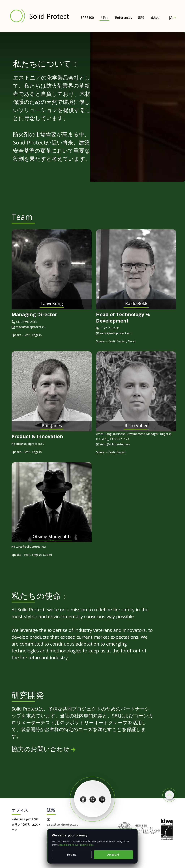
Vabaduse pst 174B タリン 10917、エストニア (26, 825)
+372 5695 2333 (24, 322)
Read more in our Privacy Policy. (77, 845)
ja (173, 18)
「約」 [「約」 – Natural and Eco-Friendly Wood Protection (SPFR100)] (104, 17)
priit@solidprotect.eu (28, 444)
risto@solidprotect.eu (113, 444)
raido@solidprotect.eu (113, 333)
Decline (72, 855)
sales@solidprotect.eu (29, 547)
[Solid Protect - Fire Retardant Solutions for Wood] (39, 16)
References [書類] (124, 17)
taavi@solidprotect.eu (29, 327)
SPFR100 (87, 17)
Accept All (113, 855)
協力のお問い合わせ (44, 749)
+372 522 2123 (117, 439)
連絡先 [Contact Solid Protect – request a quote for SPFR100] (156, 18)
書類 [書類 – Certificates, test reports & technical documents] (141, 17)
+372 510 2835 (108, 328)
